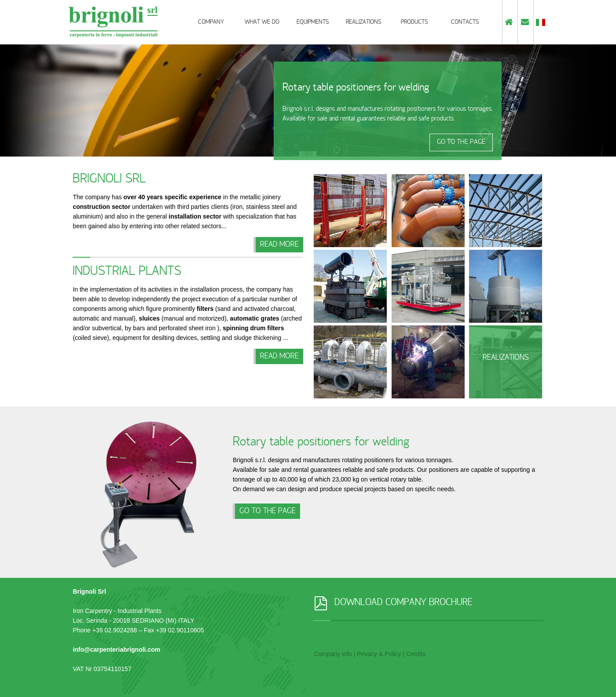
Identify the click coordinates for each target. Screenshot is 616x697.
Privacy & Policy (379, 654)
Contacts (465, 23)
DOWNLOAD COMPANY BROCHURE (403, 603)
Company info (333, 654)
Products (414, 23)
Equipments (313, 23)
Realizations (363, 23)
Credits (416, 654)
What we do (262, 23)
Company (211, 23)
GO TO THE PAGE (461, 142)
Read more (279, 245)
